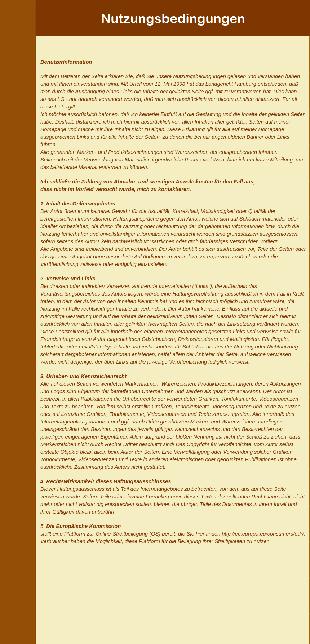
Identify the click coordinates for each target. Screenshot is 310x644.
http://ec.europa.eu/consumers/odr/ (263, 534)
